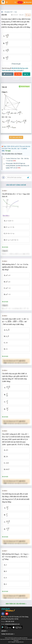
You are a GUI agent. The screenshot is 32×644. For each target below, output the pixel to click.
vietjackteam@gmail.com (12, 624)
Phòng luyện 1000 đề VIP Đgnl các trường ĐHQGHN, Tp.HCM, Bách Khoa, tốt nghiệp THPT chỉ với (17, 166)
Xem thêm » (6, 216)
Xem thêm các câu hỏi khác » (16, 604)
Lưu (28, 15)
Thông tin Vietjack (8, 634)
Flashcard (8, 74)
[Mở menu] (7, 2)
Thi (18, 74)
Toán (16, 12)
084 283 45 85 (10, 621)
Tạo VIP (20, 2)
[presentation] (11, 22)
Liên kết (4, 631)
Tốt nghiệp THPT (9, 12)
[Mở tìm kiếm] (15, 2)
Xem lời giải (16, 64)
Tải (26, 74)
